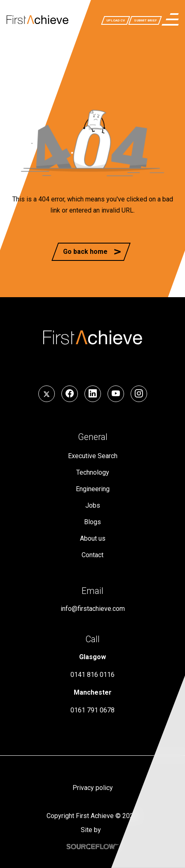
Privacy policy (93, 788)
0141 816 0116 (92, 675)
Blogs (92, 522)
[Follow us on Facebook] (70, 394)
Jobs (93, 505)
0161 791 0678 (92, 710)
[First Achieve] (37, 19)
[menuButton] (170, 19)
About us (93, 538)
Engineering (93, 489)
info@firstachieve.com (93, 609)
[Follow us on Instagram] (139, 394)
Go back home (85, 252)
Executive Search (93, 456)
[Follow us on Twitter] (47, 394)
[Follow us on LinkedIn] (93, 394)
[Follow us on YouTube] (116, 394)
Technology (93, 472)
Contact (92, 555)
